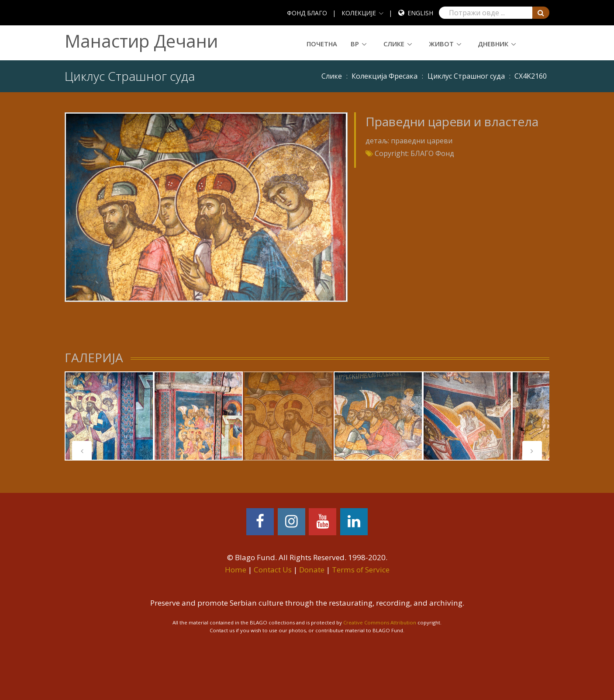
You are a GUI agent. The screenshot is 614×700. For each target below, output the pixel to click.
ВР (355, 44)
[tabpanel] (109, 416)
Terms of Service (361, 570)
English (420, 13)
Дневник (493, 44)
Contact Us (273, 570)
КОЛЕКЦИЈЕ (359, 13)
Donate (312, 570)
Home (236, 570)
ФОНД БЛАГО (307, 13)
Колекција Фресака (385, 76)
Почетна (322, 44)
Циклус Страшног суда (466, 76)
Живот (441, 44)
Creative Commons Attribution (380, 622)
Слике (394, 44)
